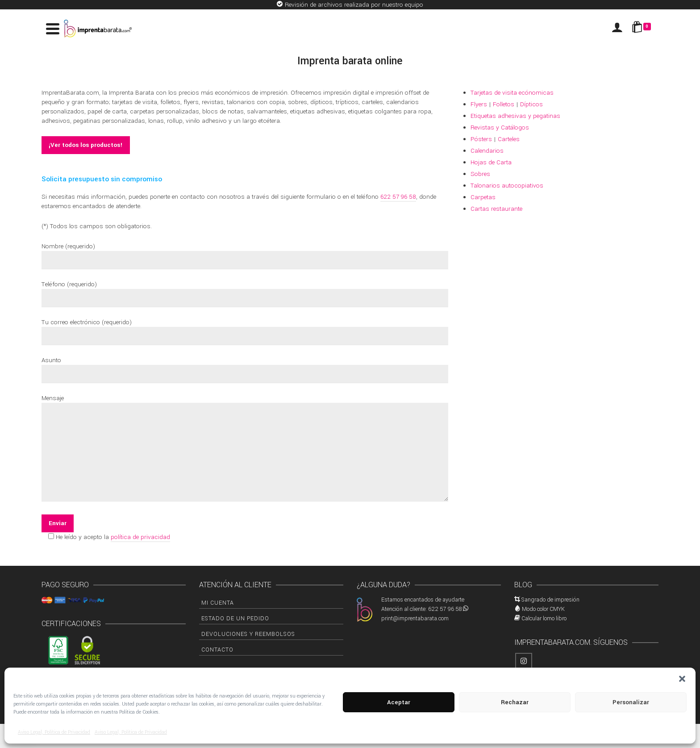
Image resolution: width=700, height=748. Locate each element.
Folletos (504, 104)
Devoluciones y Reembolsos (248, 634)
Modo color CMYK (543, 609)
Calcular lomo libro (544, 618)
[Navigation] (53, 29)
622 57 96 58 (398, 197)
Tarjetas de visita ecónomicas (512, 93)
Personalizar (631, 702)
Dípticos (531, 104)
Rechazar (515, 702)
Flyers (479, 104)
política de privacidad (140, 537)
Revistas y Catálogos (500, 127)
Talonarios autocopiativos (507, 186)
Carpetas (483, 197)
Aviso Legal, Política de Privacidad (54, 732)
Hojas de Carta (491, 162)
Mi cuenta (218, 603)
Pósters (481, 139)
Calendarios (487, 151)
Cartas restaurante (496, 209)
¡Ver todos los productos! (86, 145)
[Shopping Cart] (643, 29)
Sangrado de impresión (550, 600)
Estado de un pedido (235, 618)
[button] (682, 679)
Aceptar (399, 702)
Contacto (217, 650)
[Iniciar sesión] (617, 29)
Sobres (480, 174)
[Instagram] (524, 661)
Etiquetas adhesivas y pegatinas (515, 116)
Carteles (509, 139)
